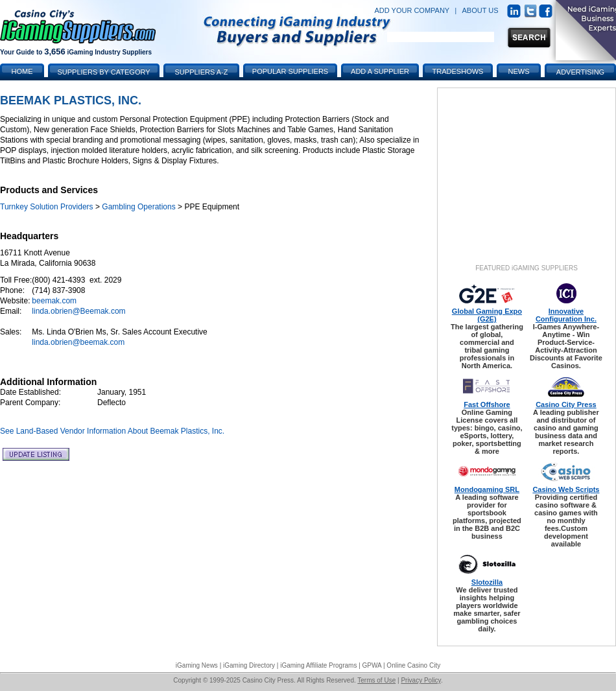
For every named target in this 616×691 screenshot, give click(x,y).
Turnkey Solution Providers (47, 207)
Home (22, 71)
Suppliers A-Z (202, 72)
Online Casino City (413, 665)
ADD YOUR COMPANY (412, 10)
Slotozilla (487, 582)
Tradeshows (458, 71)
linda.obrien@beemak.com (78, 342)
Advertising (580, 72)
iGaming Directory (249, 665)
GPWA (372, 665)
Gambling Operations (138, 207)
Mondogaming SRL (487, 489)
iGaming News (197, 665)
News (519, 71)
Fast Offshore (487, 404)
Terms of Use (376, 680)
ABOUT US (480, 10)
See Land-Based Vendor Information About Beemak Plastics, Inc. (112, 431)
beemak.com (54, 301)
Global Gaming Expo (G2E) (487, 315)
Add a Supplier (380, 71)
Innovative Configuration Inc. (566, 315)
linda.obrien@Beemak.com (78, 311)
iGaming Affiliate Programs (318, 665)
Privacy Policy (421, 680)
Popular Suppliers (290, 71)
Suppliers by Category (103, 72)
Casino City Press (566, 404)
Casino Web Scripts (566, 489)
